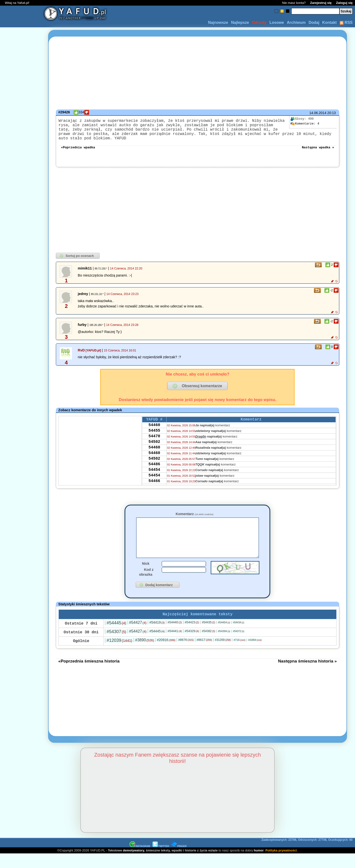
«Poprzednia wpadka (78, 153)
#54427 (138, 637)
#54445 (116, 637)
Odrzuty (259, 22)
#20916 (166, 654)
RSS (346, 22)
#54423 (192, 636)
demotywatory (133, 864)
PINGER (179, 860)
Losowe (277, 22)
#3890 (145, 654)
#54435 (208, 636)
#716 (239, 654)
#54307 (116, 646)
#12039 (119, 654)
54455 (154, 439)
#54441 (175, 645)
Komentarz (194, 520)
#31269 (223, 654)
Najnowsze (218, 22)
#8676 (186, 654)
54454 (154, 485)
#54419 (157, 636)
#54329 (192, 645)
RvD (81, 356)
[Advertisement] (21, 434)
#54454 (224, 636)
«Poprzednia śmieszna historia (89, 675)
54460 (154, 432)
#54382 (208, 645)
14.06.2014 (318, 113)
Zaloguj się (344, 3)
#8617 (204, 654)
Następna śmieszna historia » (307, 675)
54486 (154, 478)
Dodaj (314, 22)
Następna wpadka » (318, 153)
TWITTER (161, 860)
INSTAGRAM (140, 860)
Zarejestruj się (321, 3)
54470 (154, 446)
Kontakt (330, 22)
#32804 (255, 654)
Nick (146, 577)
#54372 (239, 645)
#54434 (239, 637)
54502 (154, 452)
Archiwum (296, 22)
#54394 (224, 645)
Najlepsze (240, 22)
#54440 (175, 636)
